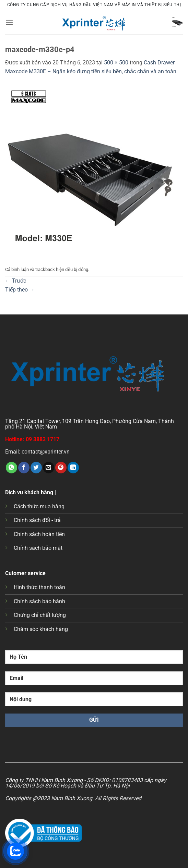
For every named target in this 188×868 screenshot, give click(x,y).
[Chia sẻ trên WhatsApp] (11, 468)
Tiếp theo (20, 290)
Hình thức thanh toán (39, 587)
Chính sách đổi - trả (37, 520)
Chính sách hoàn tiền (39, 534)
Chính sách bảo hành (39, 601)
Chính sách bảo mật (38, 548)
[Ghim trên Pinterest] (61, 468)
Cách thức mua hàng (39, 506)
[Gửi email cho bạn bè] (49, 468)
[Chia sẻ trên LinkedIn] (73, 468)
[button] (9, 22)
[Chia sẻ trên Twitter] (36, 468)
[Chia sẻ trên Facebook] (24, 468)
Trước (16, 281)
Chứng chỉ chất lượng (40, 615)
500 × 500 (116, 63)
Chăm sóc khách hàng (41, 629)
